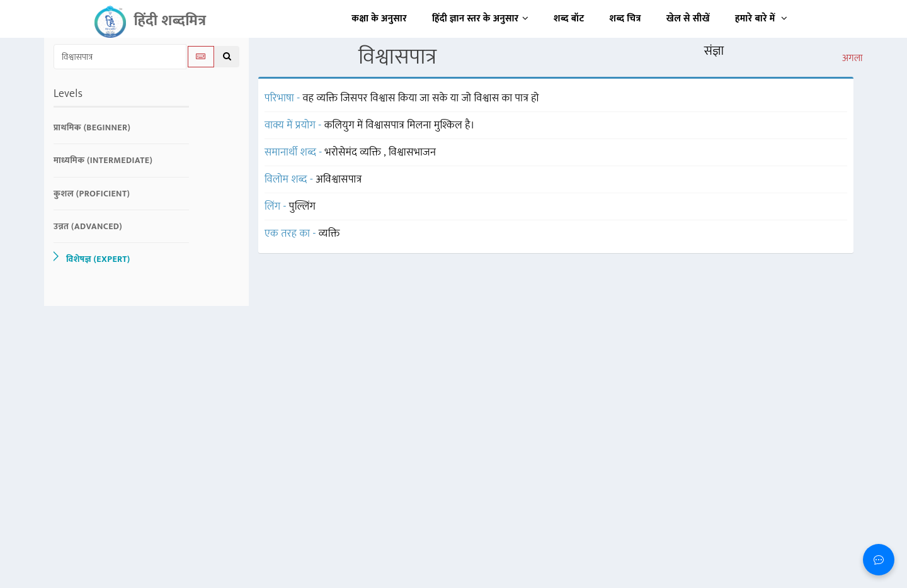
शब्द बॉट (569, 19)
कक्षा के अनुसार (379, 19)
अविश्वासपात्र (339, 179)
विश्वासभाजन (413, 152)
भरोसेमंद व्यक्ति (355, 152)
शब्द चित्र (625, 19)
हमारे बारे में (761, 19)
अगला (853, 59)
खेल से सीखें (688, 19)
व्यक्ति (329, 234)
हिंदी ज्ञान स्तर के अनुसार (480, 19)
